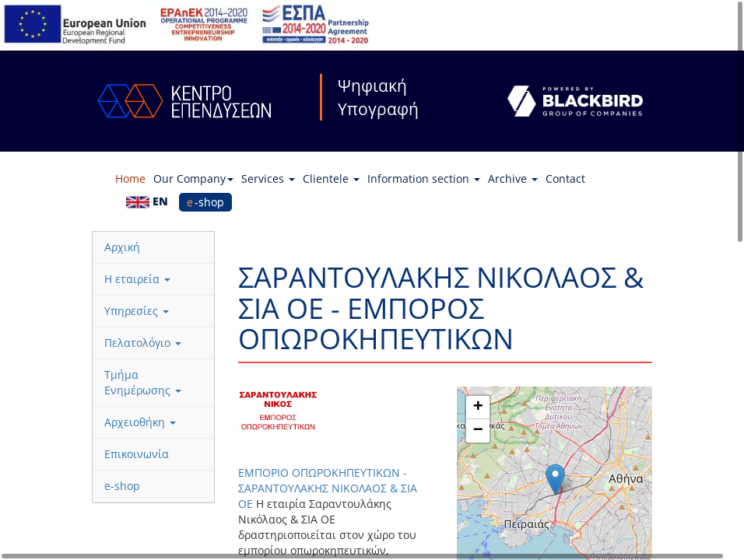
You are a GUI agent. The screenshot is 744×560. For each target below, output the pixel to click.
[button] (555, 479)
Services (268, 178)
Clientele (331, 178)
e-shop (205, 202)
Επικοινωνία (137, 454)
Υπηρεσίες (137, 311)
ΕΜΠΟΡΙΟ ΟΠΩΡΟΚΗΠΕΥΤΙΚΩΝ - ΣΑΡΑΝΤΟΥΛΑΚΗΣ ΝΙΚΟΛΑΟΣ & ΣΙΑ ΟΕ (328, 488)
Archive (513, 178)
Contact (565, 178)
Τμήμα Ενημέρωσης (143, 382)
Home (130, 178)
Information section (424, 178)
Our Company (193, 178)
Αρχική (122, 247)
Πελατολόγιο (143, 343)
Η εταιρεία (137, 279)
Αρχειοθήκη (140, 422)
